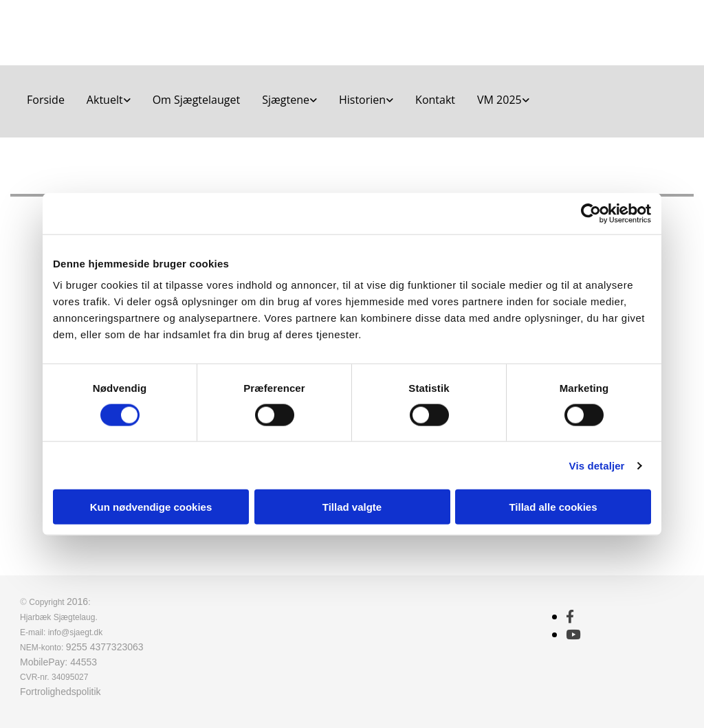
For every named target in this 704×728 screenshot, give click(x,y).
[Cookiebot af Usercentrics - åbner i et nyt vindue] (591, 213)
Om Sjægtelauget (197, 100)
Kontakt (435, 100)
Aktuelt (105, 100)
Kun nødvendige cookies (151, 507)
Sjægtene (286, 100)
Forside (46, 100)
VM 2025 (499, 100)
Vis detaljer (597, 465)
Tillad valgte (352, 507)
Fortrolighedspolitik (60, 692)
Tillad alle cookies (553, 507)
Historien (362, 100)
